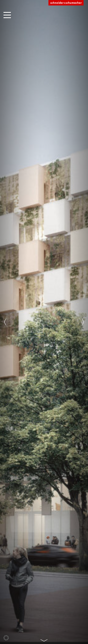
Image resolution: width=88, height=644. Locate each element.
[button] (6, 638)
